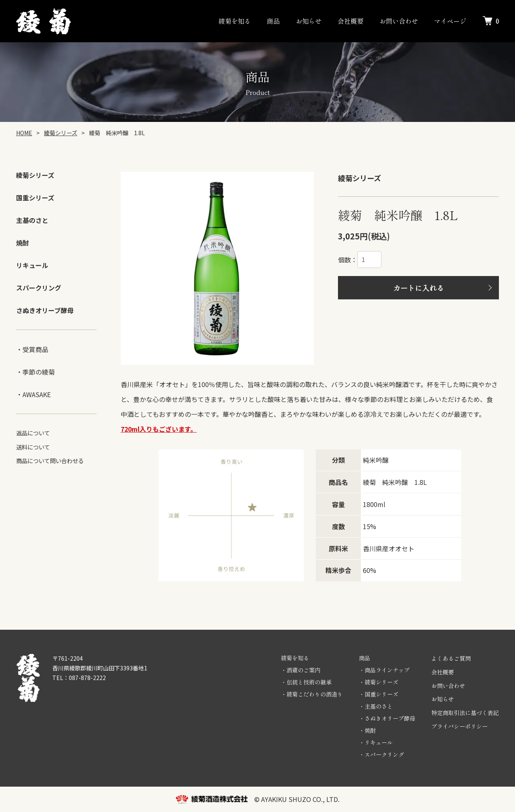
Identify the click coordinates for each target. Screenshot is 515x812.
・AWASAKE (33, 394)
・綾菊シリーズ (379, 682)
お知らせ (309, 21)
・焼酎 (367, 730)
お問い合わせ (399, 21)
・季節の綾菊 (35, 372)
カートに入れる (418, 288)
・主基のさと (376, 706)
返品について (33, 433)
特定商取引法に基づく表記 (465, 713)
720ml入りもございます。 (159, 429)
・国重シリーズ (379, 694)
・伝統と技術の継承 (306, 682)
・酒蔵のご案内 (301, 670)
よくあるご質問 (451, 658)
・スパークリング (381, 754)
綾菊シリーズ (35, 175)
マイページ (450, 21)
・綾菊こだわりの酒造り (312, 694)
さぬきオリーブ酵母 (45, 310)
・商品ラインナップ (384, 670)
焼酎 (23, 243)
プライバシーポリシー (459, 726)
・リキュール (376, 742)
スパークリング (39, 288)
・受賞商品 (32, 349)
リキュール (32, 265)
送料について (33, 447)
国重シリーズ (35, 198)
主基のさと (32, 220)
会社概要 (350, 21)
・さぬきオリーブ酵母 (387, 718)
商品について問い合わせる (50, 461)
